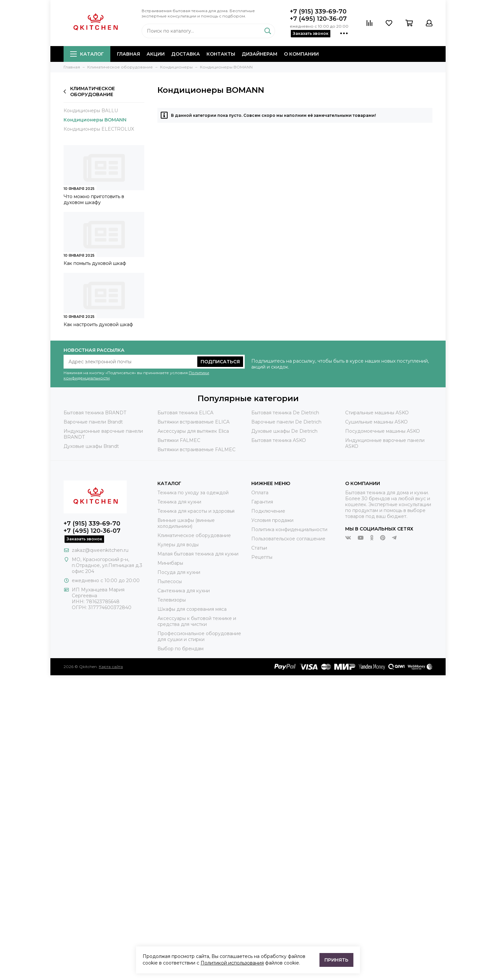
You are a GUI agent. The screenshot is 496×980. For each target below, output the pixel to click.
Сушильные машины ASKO (376, 422)
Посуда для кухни (179, 572)
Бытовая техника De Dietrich (285, 413)
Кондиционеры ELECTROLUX (99, 129)
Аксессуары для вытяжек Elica (193, 431)
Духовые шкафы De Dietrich (284, 431)
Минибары (170, 563)
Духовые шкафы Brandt (91, 446)
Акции (156, 54)
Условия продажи (272, 520)
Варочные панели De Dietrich (286, 422)
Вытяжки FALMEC (179, 440)
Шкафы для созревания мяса (192, 609)
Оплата (260, 493)
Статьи (259, 548)
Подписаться (220, 362)
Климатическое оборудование (89, 91)
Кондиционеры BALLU (91, 111)
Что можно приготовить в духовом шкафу (94, 199)
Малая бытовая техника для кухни (198, 554)
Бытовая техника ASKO (279, 440)
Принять (336, 960)
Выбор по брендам (180, 649)
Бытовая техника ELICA (185, 413)
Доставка (186, 54)
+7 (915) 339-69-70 (318, 12)
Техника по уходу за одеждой (193, 493)
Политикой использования (232, 963)
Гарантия (262, 502)
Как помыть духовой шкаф (95, 263)
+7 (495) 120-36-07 (318, 19)
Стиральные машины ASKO (377, 413)
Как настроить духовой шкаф (98, 324)
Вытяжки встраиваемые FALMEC (196, 450)
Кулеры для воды (178, 545)
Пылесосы (170, 581)
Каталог (87, 54)
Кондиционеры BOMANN (95, 120)
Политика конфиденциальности (289, 529)
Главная (128, 54)
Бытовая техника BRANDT (95, 413)
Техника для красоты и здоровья (196, 511)
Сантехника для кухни (184, 591)
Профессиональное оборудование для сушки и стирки (199, 636)
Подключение (268, 511)
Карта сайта (111, 667)
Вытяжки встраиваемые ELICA (193, 422)
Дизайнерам (260, 54)
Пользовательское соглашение (288, 539)
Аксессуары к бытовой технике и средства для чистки (197, 621)
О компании (301, 54)
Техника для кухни (179, 502)
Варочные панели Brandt (93, 422)
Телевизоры (172, 600)
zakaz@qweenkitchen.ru (100, 550)
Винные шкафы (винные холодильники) (186, 523)
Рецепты (262, 557)
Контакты (221, 54)
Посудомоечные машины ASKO (383, 431)
